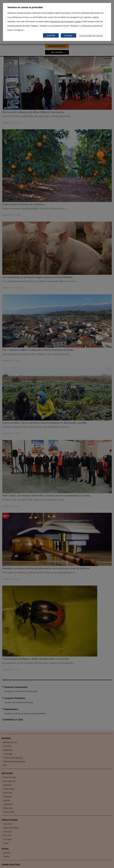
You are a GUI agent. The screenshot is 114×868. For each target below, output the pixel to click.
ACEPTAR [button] (51, 35)
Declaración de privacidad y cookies (66, 21)
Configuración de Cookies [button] (91, 35)
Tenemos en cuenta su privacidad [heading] (25, 7)
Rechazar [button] (69, 35)
